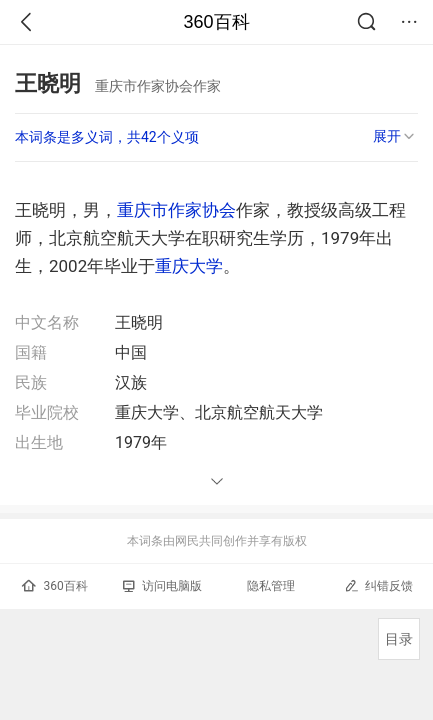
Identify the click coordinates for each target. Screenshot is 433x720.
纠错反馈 (378, 585)
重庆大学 (189, 266)
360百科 (216, 22)
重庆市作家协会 (176, 210)
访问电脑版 (162, 586)
